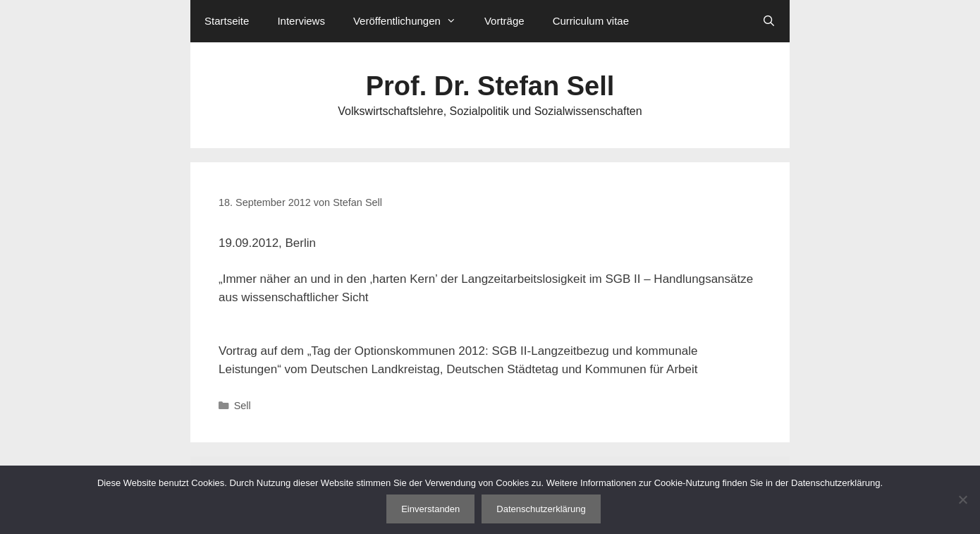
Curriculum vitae (591, 21)
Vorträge (504, 21)
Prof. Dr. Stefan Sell (490, 86)
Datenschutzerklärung (541, 509)
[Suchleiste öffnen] (769, 21)
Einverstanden (430, 509)
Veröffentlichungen (412, 21)
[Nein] (962, 499)
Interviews (301, 21)
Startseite (227, 21)
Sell (243, 406)
